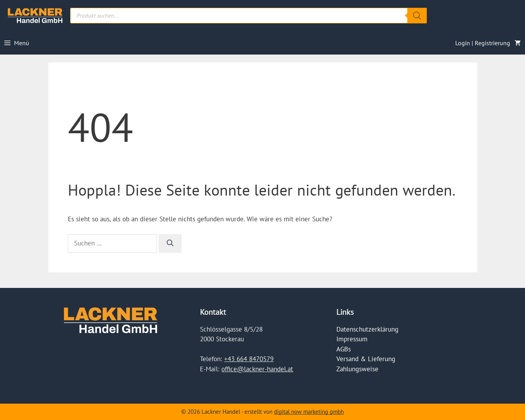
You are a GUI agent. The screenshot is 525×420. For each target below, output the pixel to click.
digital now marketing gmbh (309, 412)
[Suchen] (170, 244)
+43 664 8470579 (249, 359)
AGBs (344, 349)
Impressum (352, 339)
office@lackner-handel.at (257, 369)
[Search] (417, 16)
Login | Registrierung (483, 43)
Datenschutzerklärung (367, 329)
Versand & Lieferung (366, 359)
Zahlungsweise (357, 369)
